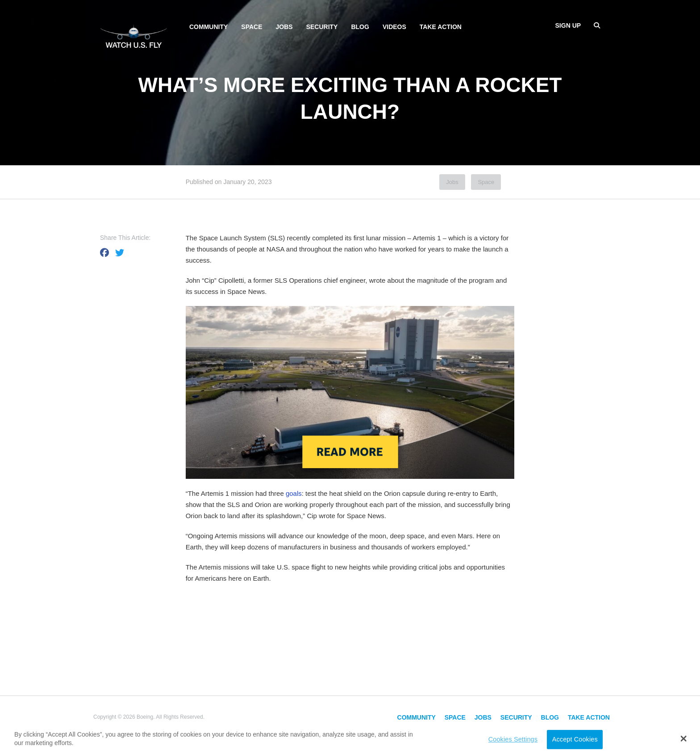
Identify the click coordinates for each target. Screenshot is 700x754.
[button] (684, 738)
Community (208, 27)
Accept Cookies (575, 739)
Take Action (441, 27)
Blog (360, 27)
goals (294, 493)
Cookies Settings (513, 739)
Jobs (284, 27)
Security (322, 27)
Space (252, 27)
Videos (394, 27)
